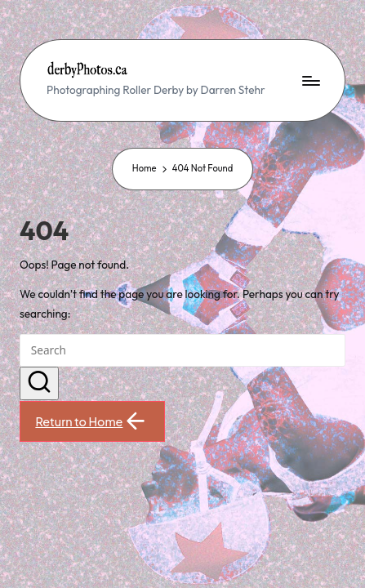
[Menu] (310, 80)
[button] (39, 384)
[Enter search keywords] (182, 350)
